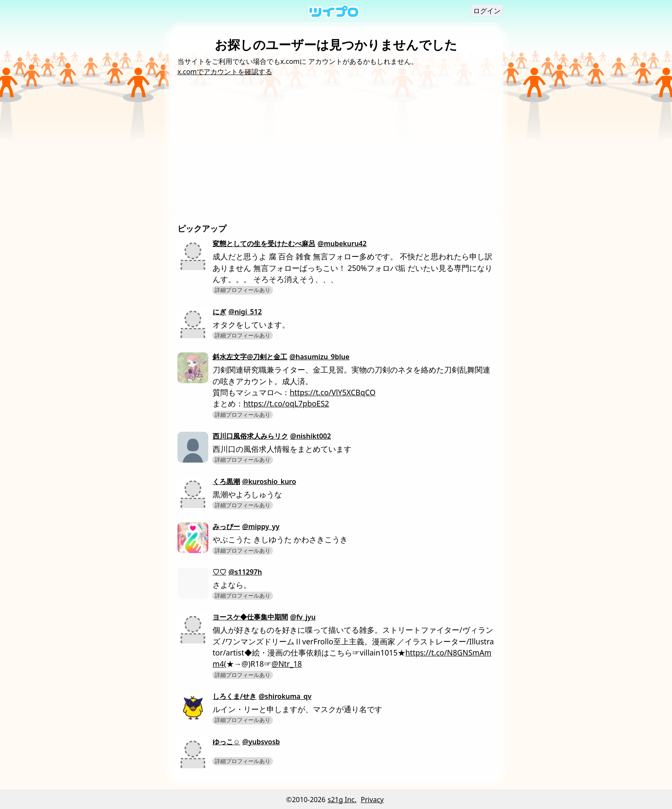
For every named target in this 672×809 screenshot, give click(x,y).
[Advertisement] (336, 141)
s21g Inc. (342, 800)
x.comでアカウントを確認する (225, 72)
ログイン (487, 11)
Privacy (372, 800)
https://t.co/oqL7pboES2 (286, 403)
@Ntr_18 (287, 664)
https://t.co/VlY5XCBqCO (333, 392)
